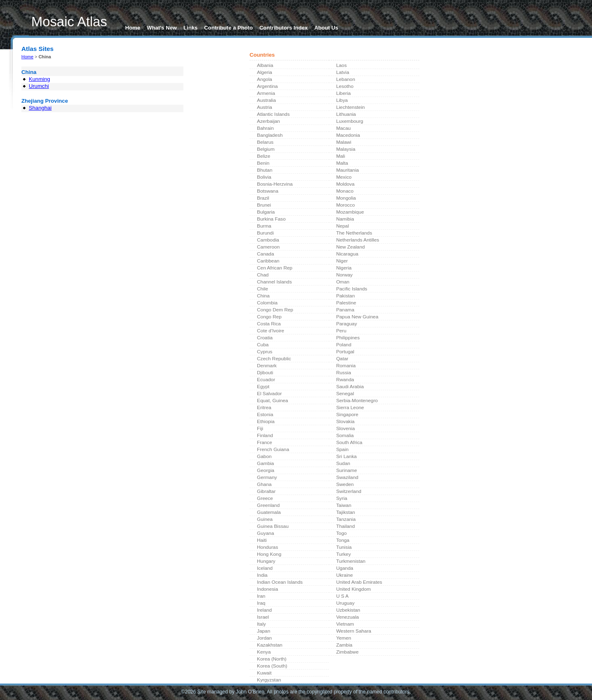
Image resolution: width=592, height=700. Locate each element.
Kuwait (264, 673)
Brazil (263, 198)
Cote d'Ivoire (271, 331)
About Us (326, 28)
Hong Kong (269, 554)
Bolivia (264, 177)
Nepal (343, 226)
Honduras (267, 547)
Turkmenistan (351, 561)
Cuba (263, 345)
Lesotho (345, 86)
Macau (344, 128)
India (262, 575)
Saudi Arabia (350, 387)
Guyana (265, 533)
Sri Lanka (347, 456)
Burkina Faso (271, 219)
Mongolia (346, 198)
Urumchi (39, 86)
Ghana (264, 484)
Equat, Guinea (273, 401)
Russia (344, 373)
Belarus (265, 142)
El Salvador (269, 394)
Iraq (261, 603)
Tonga (343, 540)
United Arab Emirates (359, 582)
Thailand (346, 526)
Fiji (260, 428)
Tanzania (346, 519)
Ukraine (345, 575)
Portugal (345, 352)
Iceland (265, 568)
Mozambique (350, 212)
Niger (342, 261)
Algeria (265, 72)
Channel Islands (274, 282)
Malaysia (346, 149)
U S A (342, 596)
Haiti (262, 540)
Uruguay (346, 603)
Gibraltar (266, 491)
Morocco (346, 205)
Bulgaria (266, 212)
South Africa (349, 442)
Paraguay (347, 324)
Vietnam (345, 624)
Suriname (347, 470)
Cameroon (268, 247)
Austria (265, 107)
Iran (261, 596)
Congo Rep (269, 317)
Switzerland (349, 491)
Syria (342, 498)
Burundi (265, 233)
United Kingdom (354, 589)
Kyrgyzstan (269, 680)
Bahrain (265, 128)
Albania (265, 65)
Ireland (264, 610)
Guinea (265, 519)
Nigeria (344, 268)
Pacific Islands (352, 289)
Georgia (266, 470)
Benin (263, 163)
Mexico (344, 177)
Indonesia (267, 589)
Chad (263, 275)
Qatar (342, 359)
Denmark (267, 366)
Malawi (344, 142)
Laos (342, 65)
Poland (344, 345)
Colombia (267, 303)
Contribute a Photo (229, 28)
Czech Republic (274, 359)
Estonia (265, 414)
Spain (342, 449)
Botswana (268, 191)
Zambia (344, 645)
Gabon (264, 456)
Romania (346, 366)
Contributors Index (284, 28)
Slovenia (346, 428)
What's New (162, 28)
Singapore (347, 414)
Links (190, 28)
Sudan (343, 463)
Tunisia (344, 547)
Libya (342, 100)
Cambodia (268, 240)
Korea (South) (272, 666)
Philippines (348, 338)
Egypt (263, 387)
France (265, 442)
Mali (341, 156)
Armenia (266, 93)
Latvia (343, 72)
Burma (264, 226)
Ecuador (266, 380)
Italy (261, 624)
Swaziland (347, 477)
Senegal (345, 394)
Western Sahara (354, 631)
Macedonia (348, 135)
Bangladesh (270, 135)
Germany (267, 477)
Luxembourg (350, 121)
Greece (265, 498)
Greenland (268, 505)
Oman (343, 282)
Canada (265, 254)
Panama (345, 310)
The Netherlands (354, 233)
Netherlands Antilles (358, 240)
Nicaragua (347, 254)
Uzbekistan (348, 610)
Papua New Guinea (357, 317)
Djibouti (265, 373)
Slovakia (346, 421)
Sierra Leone (350, 408)
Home (133, 28)
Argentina (267, 86)
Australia (266, 100)
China (263, 296)
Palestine (346, 303)
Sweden (345, 484)
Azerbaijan (268, 121)
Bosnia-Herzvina (275, 184)
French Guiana (273, 449)
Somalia (345, 435)
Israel (263, 617)
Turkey (344, 554)
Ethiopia (266, 421)
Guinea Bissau (273, 526)
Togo (342, 533)
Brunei (264, 205)
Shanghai (40, 108)
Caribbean (268, 261)
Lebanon (346, 79)
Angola (265, 79)
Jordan (264, 638)
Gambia (265, 463)
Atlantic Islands (273, 114)
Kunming (39, 79)
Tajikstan (346, 512)
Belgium (266, 149)
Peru (341, 331)
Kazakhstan (270, 645)
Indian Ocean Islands (280, 582)
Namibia (345, 219)
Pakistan (346, 296)
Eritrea (264, 408)
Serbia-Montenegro (357, 401)
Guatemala (269, 512)
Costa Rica (269, 324)
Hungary (266, 561)
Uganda (345, 568)
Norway (345, 275)
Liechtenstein (351, 107)
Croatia (265, 338)
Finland (265, 435)
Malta (342, 163)
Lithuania (346, 114)
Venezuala (348, 617)
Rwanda (345, 380)
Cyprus (265, 352)
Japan (264, 631)
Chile (262, 289)
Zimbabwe (348, 652)
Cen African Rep (275, 268)
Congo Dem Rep (275, 310)
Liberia (344, 93)
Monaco (345, 191)
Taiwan (344, 505)
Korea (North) (272, 659)
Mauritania (348, 170)
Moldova (346, 184)
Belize (264, 156)
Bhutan (265, 170)
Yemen (344, 638)
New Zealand (351, 247)
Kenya (264, 652)
